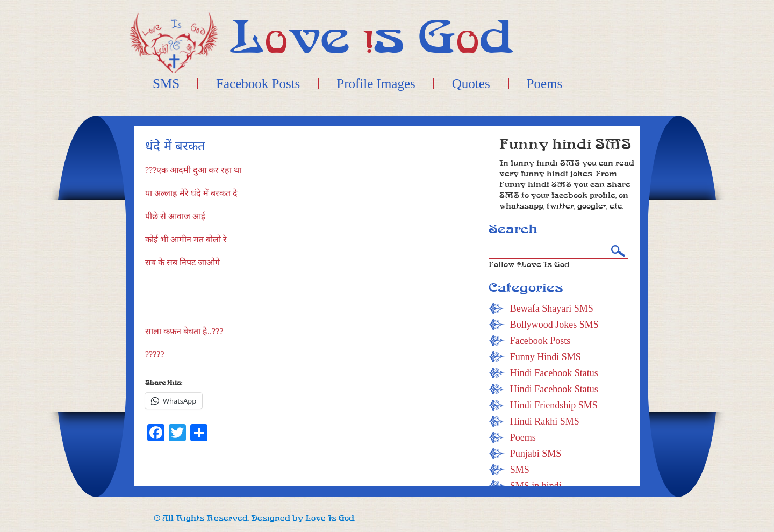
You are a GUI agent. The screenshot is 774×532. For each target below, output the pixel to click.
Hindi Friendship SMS (554, 405)
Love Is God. (330, 518)
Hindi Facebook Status (554, 373)
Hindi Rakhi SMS (545, 421)
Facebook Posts (258, 84)
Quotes (471, 84)
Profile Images (376, 84)
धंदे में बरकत (175, 146)
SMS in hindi (536, 486)
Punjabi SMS (536, 454)
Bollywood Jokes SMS (554, 325)
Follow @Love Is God (529, 265)
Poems (545, 84)
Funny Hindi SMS (546, 357)
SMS (166, 84)
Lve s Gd (372, 37)
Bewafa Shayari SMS (552, 308)
